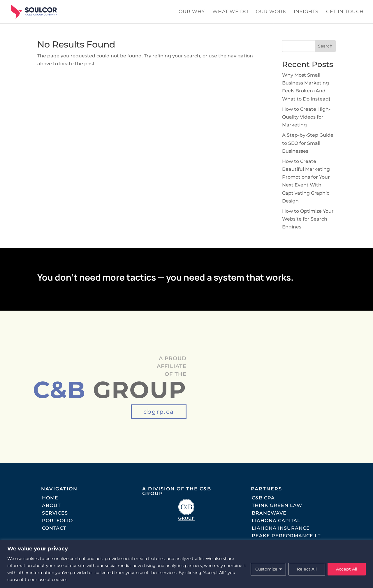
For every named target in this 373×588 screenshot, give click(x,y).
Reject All (307, 569)
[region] (186, 564)
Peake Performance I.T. (287, 536)
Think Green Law (277, 505)
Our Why (192, 12)
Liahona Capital (276, 521)
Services (55, 513)
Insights (306, 12)
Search (325, 46)
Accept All (347, 569)
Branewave (269, 513)
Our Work (271, 12)
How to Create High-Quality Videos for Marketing (306, 117)
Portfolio (57, 521)
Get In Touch (345, 12)
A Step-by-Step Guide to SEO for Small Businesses (308, 143)
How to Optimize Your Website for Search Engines (308, 219)
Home (50, 498)
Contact (54, 528)
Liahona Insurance (281, 528)
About (51, 505)
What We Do (230, 12)
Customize (266, 569)
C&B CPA (263, 498)
